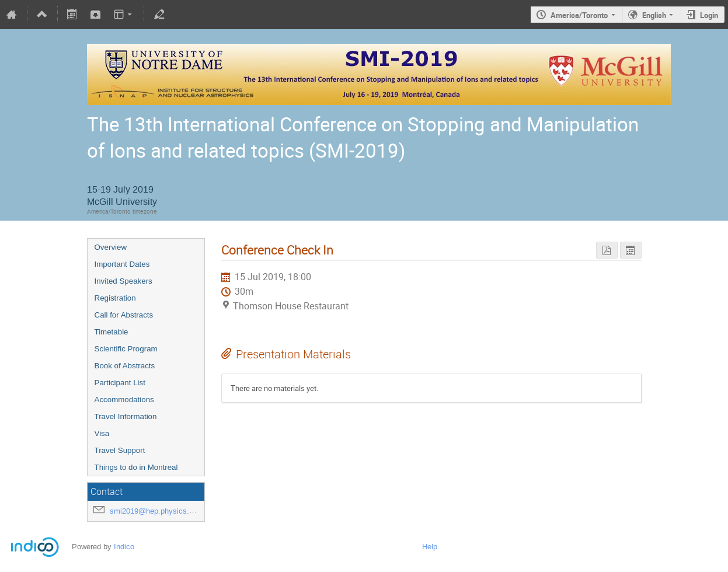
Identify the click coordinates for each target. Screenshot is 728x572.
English (654, 15)
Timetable (112, 332)
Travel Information (126, 416)
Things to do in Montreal (136, 467)
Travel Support (120, 450)
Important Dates (122, 264)
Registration (115, 298)
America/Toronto (579, 15)
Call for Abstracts (124, 315)
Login (709, 15)
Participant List (120, 383)
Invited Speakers (123, 281)
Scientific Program (126, 349)
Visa (102, 433)
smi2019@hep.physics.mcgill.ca (165, 511)
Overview (111, 247)
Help (430, 547)
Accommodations (124, 400)
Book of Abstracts (125, 366)
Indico (124, 547)
